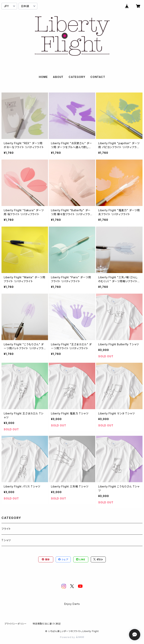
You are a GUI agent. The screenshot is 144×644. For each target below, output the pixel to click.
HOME (43, 77)
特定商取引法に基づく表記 (47, 624)
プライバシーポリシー (16, 624)
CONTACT (98, 77)
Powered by (72, 637)
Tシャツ (6, 540)
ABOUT (58, 77)
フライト (6, 529)
